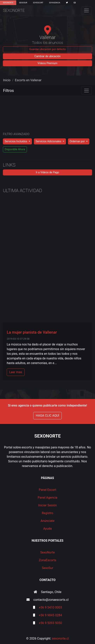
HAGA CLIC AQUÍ (47, 416)
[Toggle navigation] (86, 10)
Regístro (47, 513)
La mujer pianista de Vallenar (32, 332)
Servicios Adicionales (49, 141)
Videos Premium (47, 63)
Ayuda (47, 529)
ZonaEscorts (47, 560)
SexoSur (23, 3)
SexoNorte (8, 3)
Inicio (7, 80)
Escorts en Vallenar (28, 80)
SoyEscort (38, 3)
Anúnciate (48, 521)
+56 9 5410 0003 (50, 607)
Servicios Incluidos (16, 141)
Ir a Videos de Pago (47, 172)
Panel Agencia (48, 498)
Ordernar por (78, 141)
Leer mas (16, 372)
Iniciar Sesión (48, 505)
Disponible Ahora (15, 149)
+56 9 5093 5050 (50, 623)
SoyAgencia (55, 3)
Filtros (9, 91)
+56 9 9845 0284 (50, 615)
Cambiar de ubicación (47, 56)
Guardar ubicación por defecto (47, 49)
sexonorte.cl (60, 638)
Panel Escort (48, 490)
